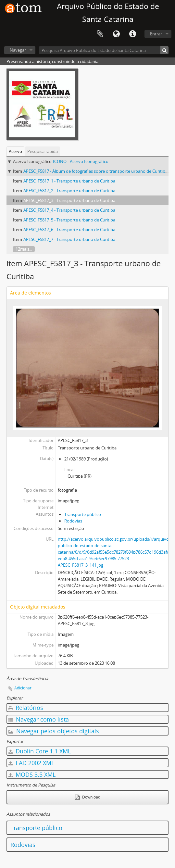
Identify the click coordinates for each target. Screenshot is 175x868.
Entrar (156, 34)
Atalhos (132, 34)
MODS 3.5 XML (32, 774)
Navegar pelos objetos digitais (54, 731)
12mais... (24, 249)
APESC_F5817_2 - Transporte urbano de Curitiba (69, 191)
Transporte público (83, 514)
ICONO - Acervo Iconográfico (81, 161)
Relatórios (26, 708)
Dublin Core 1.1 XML (40, 751)
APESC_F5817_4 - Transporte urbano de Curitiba (69, 210)
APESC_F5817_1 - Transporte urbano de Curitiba (69, 181)
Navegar (18, 50)
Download (88, 797)
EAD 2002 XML (31, 763)
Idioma (116, 34)
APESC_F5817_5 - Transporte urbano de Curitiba (69, 220)
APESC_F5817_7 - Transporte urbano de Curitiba (69, 239)
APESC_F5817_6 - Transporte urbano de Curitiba (69, 230)
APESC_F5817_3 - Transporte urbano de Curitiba (69, 200)
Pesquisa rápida (43, 151)
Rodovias (73, 521)
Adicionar (23, 688)
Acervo (15, 151)
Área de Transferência (100, 34)
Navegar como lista (39, 719)
